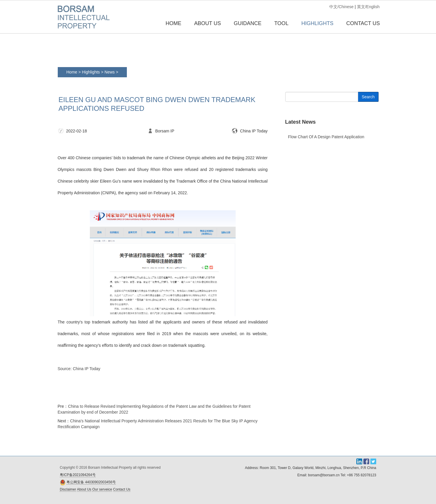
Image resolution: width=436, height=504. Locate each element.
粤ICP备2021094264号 (78, 475)
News (110, 72)
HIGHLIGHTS (317, 23)
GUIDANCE (247, 23)
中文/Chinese (341, 7)
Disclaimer (68, 489)
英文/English (368, 7)
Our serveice (102, 489)
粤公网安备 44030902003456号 (91, 482)
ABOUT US (208, 23)
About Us (84, 489)
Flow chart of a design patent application (326, 137)
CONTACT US (363, 23)
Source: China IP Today (79, 369)
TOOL (281, 23)
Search (368, 97)
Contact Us (122, 489)
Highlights (91, 72)
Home (174, 23)
